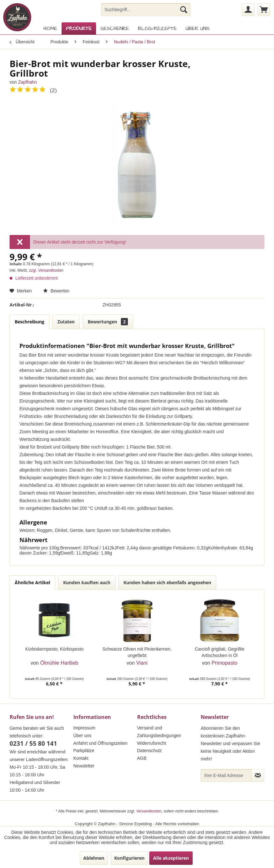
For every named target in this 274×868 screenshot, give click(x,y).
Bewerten (56, 291)
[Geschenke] (115, 28)
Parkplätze (84, 751)
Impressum (84, 728)
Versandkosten (149, 811)
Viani (142, 663)
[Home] (50, 28)
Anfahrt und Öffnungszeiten (100, 743)
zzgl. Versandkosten (46, 270)
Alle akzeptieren (171, 858)
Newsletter (84, 766)
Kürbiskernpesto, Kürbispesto (54, 649)
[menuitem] (146, 10)
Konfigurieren (129, 858)
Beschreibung (30, 322)
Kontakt (81, 758)
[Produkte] (79, 28)
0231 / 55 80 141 (33, 743)
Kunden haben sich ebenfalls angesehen (167, 582)
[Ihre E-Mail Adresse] (226, 775)
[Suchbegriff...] (146, 10)
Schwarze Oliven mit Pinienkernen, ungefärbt (137, 652)
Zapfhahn (27, 82)
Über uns (82, 736)
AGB (142, 758)
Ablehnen (94, 858)
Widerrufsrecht (152, 743)
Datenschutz (150, 751)
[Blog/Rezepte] (157, 28)
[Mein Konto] (248, 10)
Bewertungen (108, 322)
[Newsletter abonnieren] (258, 775)
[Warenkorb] (264, 10)
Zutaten (66, 322)
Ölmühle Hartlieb (59, 663)
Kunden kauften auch (87, 582)
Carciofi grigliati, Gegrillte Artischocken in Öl (220, 652)
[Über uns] (198, 28)
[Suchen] (184, 10)
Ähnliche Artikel (32, 582)
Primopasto (224, 663)
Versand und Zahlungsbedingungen (159, 732)
